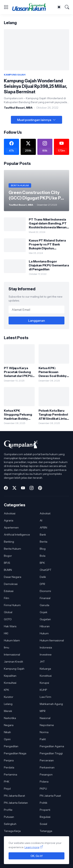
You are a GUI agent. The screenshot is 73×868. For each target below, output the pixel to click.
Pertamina (11, 774)
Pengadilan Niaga (15, 753)
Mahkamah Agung (51, 704)
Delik (43, 577)
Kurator (9, 697)
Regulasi (45, 817)
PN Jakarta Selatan (16, 803)
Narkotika (10, 718)
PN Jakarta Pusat (50, 796)
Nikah (7, 732)
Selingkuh (10, 824)
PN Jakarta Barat (14, 796)
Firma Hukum (12, 605)
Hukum (44, 633)
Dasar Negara (13, 577)
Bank (43, 535)
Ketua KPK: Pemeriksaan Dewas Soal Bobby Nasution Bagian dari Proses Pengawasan (53, 372)
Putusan (9, 817)
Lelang (8, 704)
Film (7, 598)
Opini (7, 739)
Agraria (9, 520)
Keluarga (45, 669)
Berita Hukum (12, 549)
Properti (45, 810)
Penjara (9, 760)
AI (41, 520)
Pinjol (7, 789)
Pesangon (46, 774)
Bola (43, 556)
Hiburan (45, 626)
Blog (43, 549)
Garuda (44, 605)
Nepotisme (47, 725)
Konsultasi (10, 683)
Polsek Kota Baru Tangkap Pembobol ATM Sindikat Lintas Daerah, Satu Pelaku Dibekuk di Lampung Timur (54, 414)
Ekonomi (45, 591)
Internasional (12, 655)
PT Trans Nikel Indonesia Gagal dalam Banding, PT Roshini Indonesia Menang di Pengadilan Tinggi (49, 223)
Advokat (45, 513)
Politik (44, 803)
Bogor (8, 556)
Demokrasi (11, 584)
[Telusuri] (67, 7)
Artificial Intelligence (17, 535)
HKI (6, 633)
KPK (7, 690)
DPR (42, 584)
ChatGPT (46, 570)
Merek (8, 711)
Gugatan (45, 619)
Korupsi (44, 683)
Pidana (44, 782)
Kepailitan (10, 676)
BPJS (7, 563)
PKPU (43, 789)
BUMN (8, 570)
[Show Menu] (6, 7)
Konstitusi (46, 676)
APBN (43, 528)
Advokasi (10, 513)
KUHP (43, 690)
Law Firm (45, 697)
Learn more (32, 847)
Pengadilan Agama (52, 746)
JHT (42, 662)
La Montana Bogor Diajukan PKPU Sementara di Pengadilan (49, 265)
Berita (44, 542)
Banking (9, 542)
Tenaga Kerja (12, 831)
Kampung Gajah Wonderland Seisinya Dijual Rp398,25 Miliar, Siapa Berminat (35, 86)
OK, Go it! (37, 856)
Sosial (43, 824)
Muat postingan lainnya (34, 120)
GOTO (8, 619)
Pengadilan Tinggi (51, 753)
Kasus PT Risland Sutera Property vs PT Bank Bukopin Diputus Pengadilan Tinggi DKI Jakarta (47, 244)
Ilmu (7, 647)
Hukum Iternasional (52, 640)
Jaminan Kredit (13, 662)
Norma (44, 732)
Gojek (44, 612)
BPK (42, 563)
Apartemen (11, 528)
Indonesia (46, 647)
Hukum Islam (12, 640)
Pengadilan (11, 746)
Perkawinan (47, 767)
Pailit (43, 739)
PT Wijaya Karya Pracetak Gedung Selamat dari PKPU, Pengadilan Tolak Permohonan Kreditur (18, 372)
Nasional (45, 718)
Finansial (45, 598)
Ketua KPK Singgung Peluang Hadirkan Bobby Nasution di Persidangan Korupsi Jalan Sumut (18, 414)
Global (8, 612)
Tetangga (46, 831)
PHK (7, 782)
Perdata (9, 767)
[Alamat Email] (36, 310)
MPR (43, 711)
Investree (46, 655)
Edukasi (9, 591)
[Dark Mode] (59, 7)
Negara (9, 725)
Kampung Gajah (14, 669)
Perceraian (47, 760)
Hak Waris (10, 626)
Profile (8, 810)
